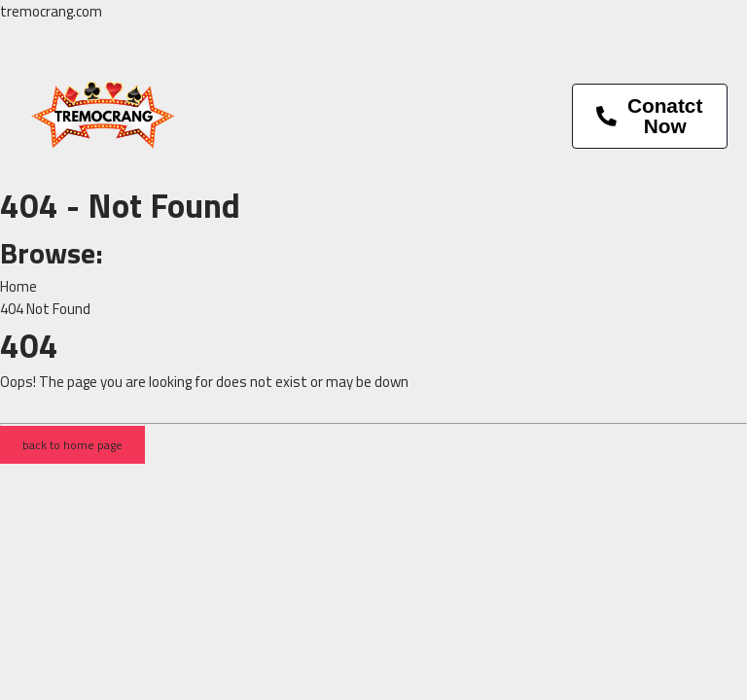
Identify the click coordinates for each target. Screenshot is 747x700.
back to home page (72, 445)
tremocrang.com (51, 11)
